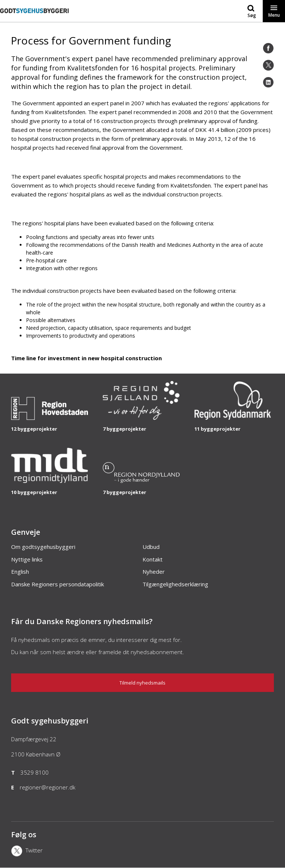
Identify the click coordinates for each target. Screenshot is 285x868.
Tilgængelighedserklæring (175, 584)
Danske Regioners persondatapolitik (58, 584)
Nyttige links (27, 559)
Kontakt (153, 559)
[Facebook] (268, 48)
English (20, 572)
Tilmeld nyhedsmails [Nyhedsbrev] (142, 683)
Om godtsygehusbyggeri (43, 547)
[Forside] (34, 18)
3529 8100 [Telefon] (35, 772)
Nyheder (154, 572)
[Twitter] (268, 65)
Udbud (151, 547)
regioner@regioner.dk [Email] (47, 787)
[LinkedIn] (268, 82)
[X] (55, 852)
